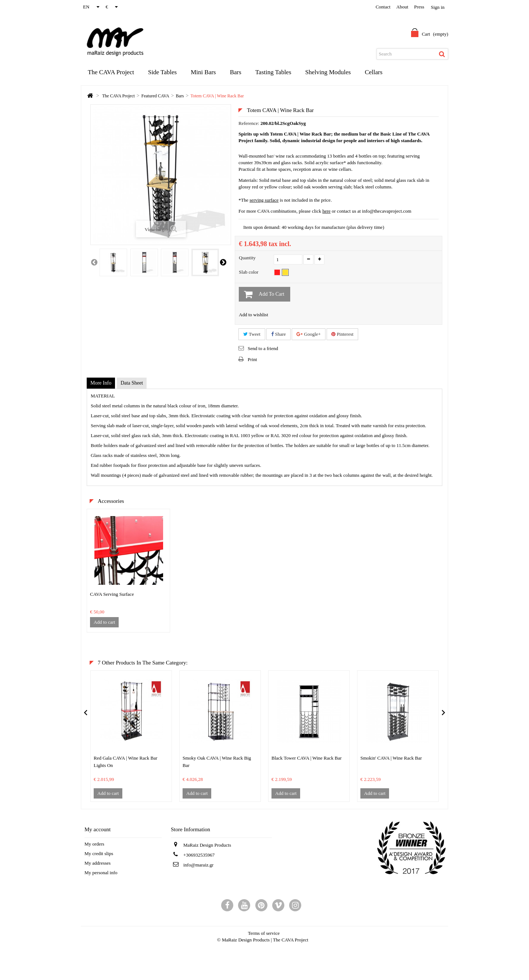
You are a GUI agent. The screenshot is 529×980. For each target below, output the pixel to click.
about (402, 7)
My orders (94, 844)
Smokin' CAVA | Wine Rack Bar (391, 758)
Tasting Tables (273, 72)
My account (98, 829)
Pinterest (342, 334)
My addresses (98, 863)
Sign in (438, 7)
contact (383, 7)
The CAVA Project (111, 72)
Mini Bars (203, 72)
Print (252, 359)
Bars (236, 72)
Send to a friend (263, 348)
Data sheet (132, 383)
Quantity (247, 258)
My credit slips (99, 853)
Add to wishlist (253, 315)
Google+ (309, 334)
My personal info (101, 873)
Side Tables (162, 72)
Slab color (249, 272)
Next (223, 262)
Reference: (249, 123)
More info (101, 383)
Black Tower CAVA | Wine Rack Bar (307, 758)
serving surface (264, 200)
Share (278, 334)
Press (419, 7)
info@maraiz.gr (198, 865)
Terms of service (264, 933)
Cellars (374, 72)
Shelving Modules (328, 72)
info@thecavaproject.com (386, 211)
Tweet (252, 334)
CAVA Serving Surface (112, 594)
